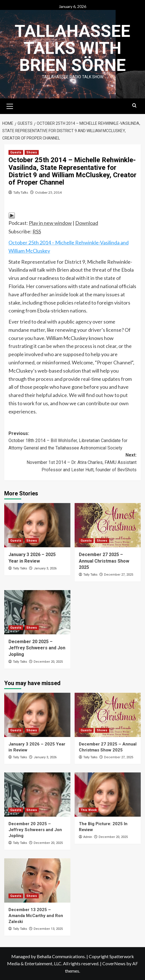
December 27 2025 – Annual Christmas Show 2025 (104, 561)
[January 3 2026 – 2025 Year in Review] (37, 525)
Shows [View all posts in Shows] (32, 152)
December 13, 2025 (48, 929)
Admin (87, 837)
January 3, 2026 (45, 568)
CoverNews (114, 963)
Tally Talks (21, 192)
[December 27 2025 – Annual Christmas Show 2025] (108, 525)
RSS (37, 231)
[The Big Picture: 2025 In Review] (108, 795)
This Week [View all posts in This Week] (89, 810)
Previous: (72, 441)
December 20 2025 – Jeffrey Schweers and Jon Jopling (37, 648)
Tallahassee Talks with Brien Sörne (72, 48)
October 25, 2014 (48, 192)
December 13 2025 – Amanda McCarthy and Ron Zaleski (36, 916)
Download (87, 223)
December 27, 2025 (119, 575)
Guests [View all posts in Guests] (16, 152)
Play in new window (50, 223)
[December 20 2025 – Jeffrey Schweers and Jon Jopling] (37, 612)
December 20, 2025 (48, 662)
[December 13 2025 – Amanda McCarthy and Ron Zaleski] (37, 880)
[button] (10, 105)
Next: (72, 463)
